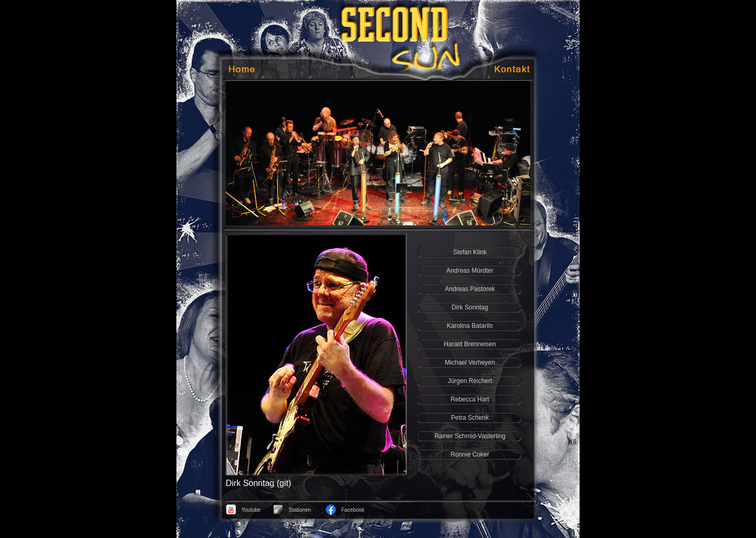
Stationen (300, 510)
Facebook (353, 510)
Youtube (251, 510)
